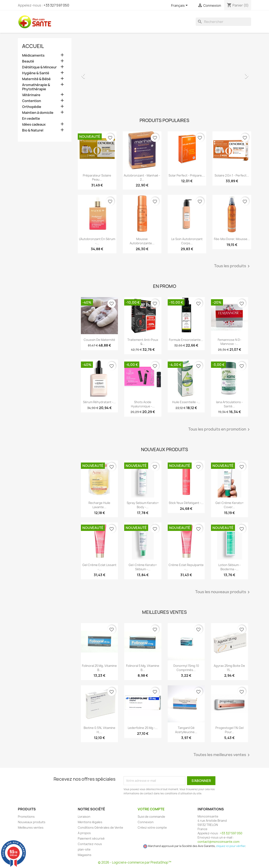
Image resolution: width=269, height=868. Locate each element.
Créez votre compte (152, 827)
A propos (84, 833)
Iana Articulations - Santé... (229, 404)
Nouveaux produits (32, 822)
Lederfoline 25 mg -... (143, 728)
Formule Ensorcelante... (186, 340)
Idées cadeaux (34, 124)
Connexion (146, 822)
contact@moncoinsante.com (218, 842)
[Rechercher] (223, 22)
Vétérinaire (31, 95)
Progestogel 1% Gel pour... (229, 730)
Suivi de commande (151, 817)
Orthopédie (32, 107)
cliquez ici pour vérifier (231, 846)
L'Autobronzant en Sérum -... (97, 241)
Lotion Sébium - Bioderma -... (229, 567)
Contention (32, 101)
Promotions (26, 817)
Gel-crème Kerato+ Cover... (229, 505)
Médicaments (33, 55)
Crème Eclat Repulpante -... (186, 567)
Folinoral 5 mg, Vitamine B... (143, 668)
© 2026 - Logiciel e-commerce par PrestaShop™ (135, 862)
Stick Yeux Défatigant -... (186, 503)
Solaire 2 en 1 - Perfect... (232, 175)
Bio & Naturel (33, 130)
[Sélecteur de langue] (180, 6)
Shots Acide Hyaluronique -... (143, 404)
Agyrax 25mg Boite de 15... (229, 668)
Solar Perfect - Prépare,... (187, 175)
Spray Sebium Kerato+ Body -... (143, 505)
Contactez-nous (90, 844)
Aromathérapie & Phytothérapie (36, 87)
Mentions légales (90, 822)
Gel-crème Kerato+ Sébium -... (143, 567)
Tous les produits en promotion (220, 429)
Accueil (33, 46)
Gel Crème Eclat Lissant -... (99, 567)
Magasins (85, 855)
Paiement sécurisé (91, 838)
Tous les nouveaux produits (223, 592)
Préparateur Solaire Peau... (97, 177)
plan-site (84, 849)
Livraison (84, 817)
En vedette (31, 119)
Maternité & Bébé (36, 79)
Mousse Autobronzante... (142, 241)
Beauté (28, 61)
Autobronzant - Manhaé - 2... (142, 177)
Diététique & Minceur (39, 67)
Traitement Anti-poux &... (143, 342)
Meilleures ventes (31, 827)
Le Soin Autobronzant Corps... (187, 241)
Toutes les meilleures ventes (222, 755)
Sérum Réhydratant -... (99, 402)
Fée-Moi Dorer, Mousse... (232, 239)
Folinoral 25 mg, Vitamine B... (99, 668)
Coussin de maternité (99, 340)
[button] (91, 74)
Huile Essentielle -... (186, 402)
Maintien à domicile (38, 113)
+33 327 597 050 (56, 5)
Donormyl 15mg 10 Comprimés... (186, 668)
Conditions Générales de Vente (100, 827)
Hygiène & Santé (36, 73)
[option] (164, 74)
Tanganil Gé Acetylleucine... (186, 730)
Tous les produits (233, 266)
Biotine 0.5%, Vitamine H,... (100, 730)
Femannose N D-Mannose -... (229, 342)
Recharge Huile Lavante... (99, 505)
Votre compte (151, 809)
